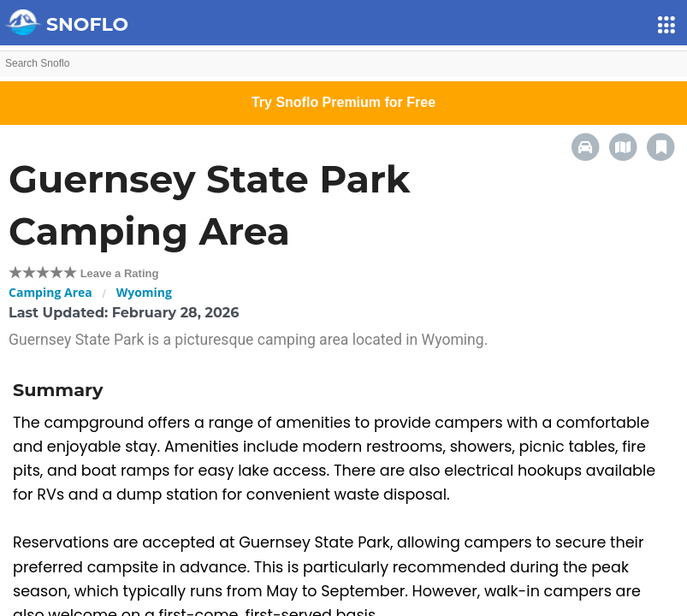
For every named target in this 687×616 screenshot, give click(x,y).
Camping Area (50, 292)
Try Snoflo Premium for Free (343, 102)
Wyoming (144, 292)
